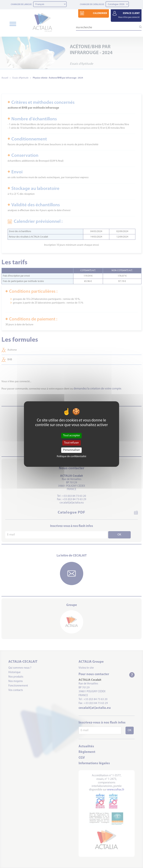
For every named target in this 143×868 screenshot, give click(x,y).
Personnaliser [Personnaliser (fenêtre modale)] (71, 450)
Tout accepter (71, 435)
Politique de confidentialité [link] (71, 457)
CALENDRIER (100, 13)
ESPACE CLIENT (129, 15)
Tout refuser (71, 443)
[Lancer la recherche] (139, 27)
